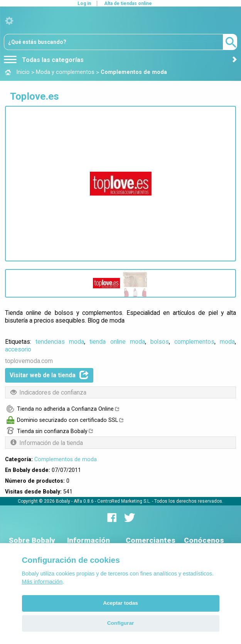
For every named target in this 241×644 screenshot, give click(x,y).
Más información (42, 582)
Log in (84, 3)
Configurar (120, 623)
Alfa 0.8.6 (84, 501)
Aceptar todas (120, 603)
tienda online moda (117, 342)
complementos (194, 342)
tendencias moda (60, 342)
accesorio (18, 349)
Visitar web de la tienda (49, 375)
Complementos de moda (66, 459)
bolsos (160, 342)
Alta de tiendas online (128, 3)
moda (227, 342)
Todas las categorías (44, 60)
